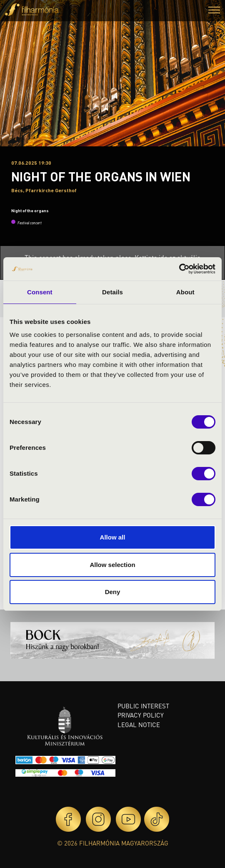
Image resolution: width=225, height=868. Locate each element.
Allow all (113, 537)
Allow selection (112, 565)
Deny (113, 592)
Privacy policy (141, 715)
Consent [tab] (40, 292)
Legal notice (139, 725)
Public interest (143, 706)
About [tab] (185, 292)
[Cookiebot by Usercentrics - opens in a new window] (179, 269)
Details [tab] (112, 292)
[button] (214, 11)
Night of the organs (30, 211)
